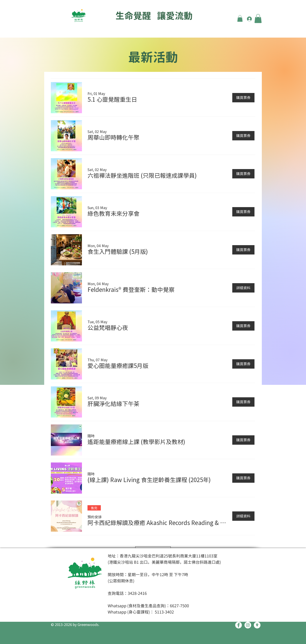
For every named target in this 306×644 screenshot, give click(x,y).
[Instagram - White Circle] (248, 625)
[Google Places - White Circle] (257, 625)
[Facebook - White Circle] (238, 625)
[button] (240, 18)
